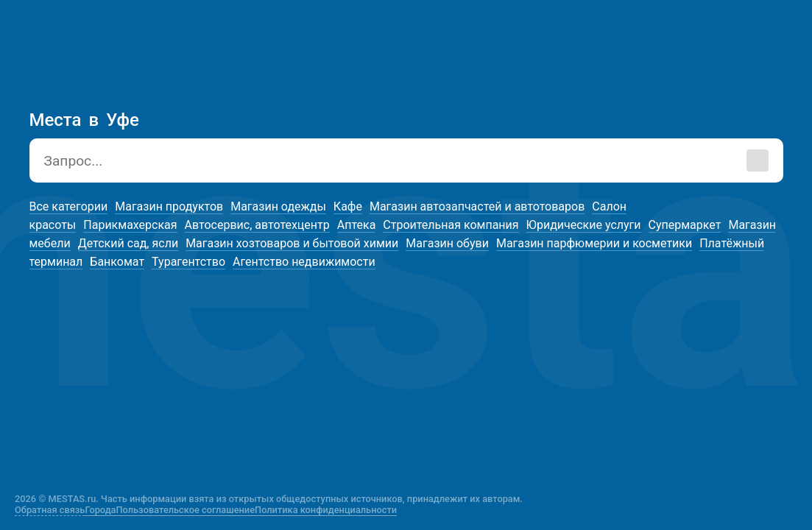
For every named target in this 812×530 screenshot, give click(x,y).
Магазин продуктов (169, 206)
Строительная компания (451, 225)
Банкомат (117, 262)
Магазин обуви (447, 243)
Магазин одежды (278, 206)
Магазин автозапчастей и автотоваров (477, 206)
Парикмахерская (130, 225)
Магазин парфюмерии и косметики (594, 243)
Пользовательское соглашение (186, 510)
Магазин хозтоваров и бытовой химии (292, 243)
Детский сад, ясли (128, 243)
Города (100, 510)
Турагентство (188, 262)
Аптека (357, 225)
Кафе (348, 206)
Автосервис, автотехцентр (257, 225)
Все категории (69, 206)
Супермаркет (685, 225)
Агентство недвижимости (304, 262)
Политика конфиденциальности (326, 510)
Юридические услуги (584, 225)
